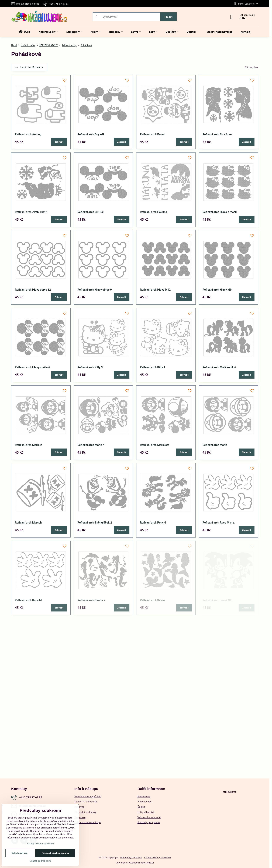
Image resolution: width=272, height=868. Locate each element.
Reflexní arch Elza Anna (217, 134)
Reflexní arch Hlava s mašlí (220, 212)
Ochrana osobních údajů (88, 822)
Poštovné (79, 807)
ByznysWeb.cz (147, 863)
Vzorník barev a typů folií (88, 796)
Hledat (168, 17)
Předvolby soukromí (131, 858)
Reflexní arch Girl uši (90, 212)
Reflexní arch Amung (28, 134)
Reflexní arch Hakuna (154, 212)
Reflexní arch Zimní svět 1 (31, 212)
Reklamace (80, 817)
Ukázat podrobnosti (40, 861)
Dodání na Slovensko (86, 802)
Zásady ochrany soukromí (157, 858)
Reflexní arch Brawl (152, 134)
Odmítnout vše (20, 853)
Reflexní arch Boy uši (91, 134)
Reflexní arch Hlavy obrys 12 (33, 290)
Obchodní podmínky (85, 812)
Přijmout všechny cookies (55, 853)
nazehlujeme (229, 792)
